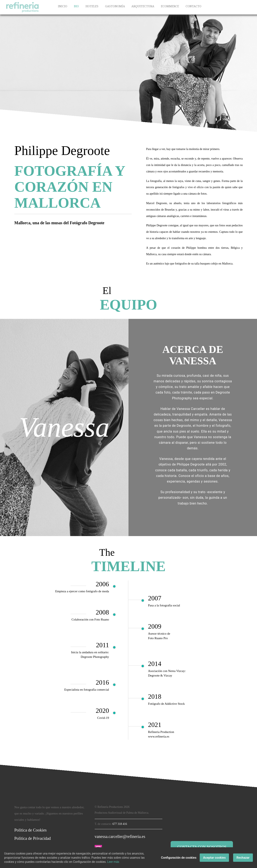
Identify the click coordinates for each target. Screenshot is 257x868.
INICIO (63, 6)
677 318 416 (120, 824)
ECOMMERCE (170, 6)
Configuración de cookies (179, 858)
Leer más (113, 862)
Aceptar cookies (214, 858)
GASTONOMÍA (115, 6)
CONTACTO (193, 6)
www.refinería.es (159, 736)
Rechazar (243, 858)
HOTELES (92, 6)
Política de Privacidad (33, 838)
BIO (76, 6)
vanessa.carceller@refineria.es (120, 836)
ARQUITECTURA (143, 6)
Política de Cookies (31, 830)
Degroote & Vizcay (160, 675)
